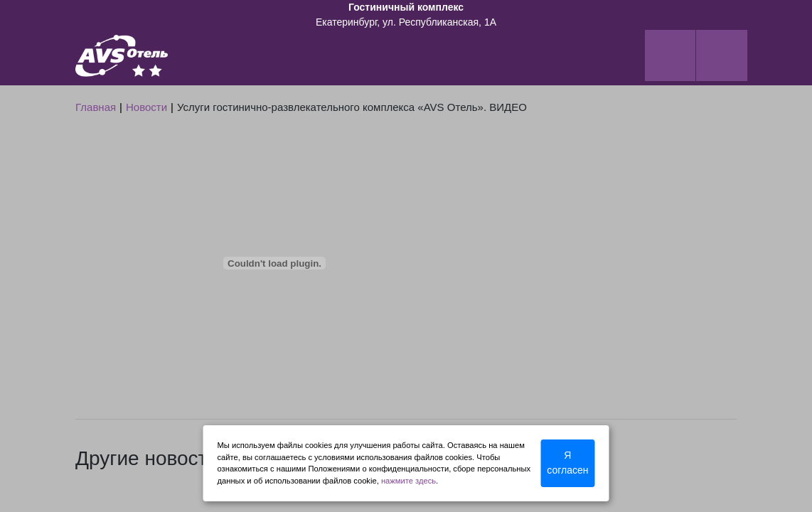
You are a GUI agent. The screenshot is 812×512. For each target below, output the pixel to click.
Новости (146, 107)
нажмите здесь (408, 481)
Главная (96, 107)
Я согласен (567, 463)
